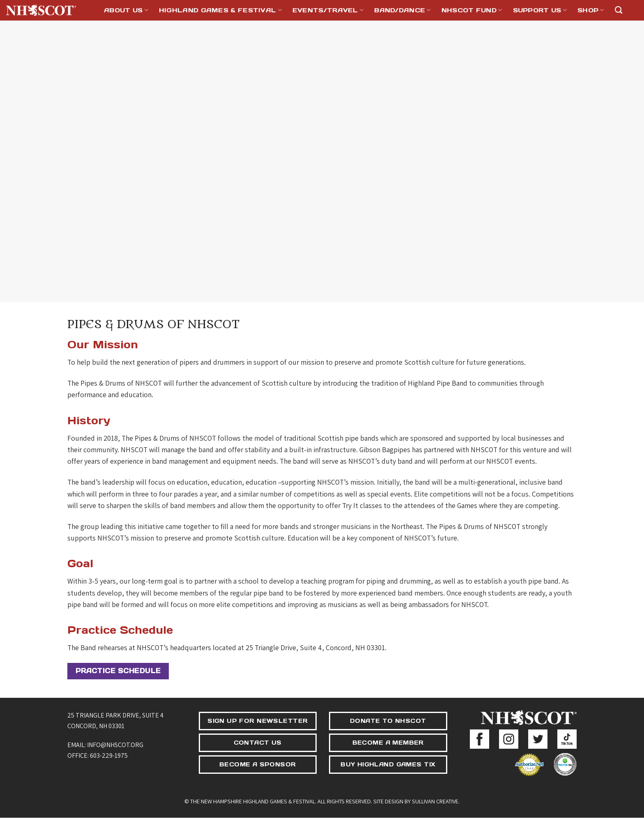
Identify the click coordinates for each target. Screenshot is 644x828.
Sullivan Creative (435, 801)
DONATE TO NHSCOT (388, 721)
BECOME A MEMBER (388, 743)
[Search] (619, 10)
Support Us (540, 10)
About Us (126, 10)
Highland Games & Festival (220, 10)
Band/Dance (402, 10)
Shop (591, 10)
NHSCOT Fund (472, 10)
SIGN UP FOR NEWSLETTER (258, 721)
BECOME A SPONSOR (258, 764)
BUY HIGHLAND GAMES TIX (388, 764)
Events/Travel (328, 10)
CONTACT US (258, 743)
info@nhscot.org (115, 745)
